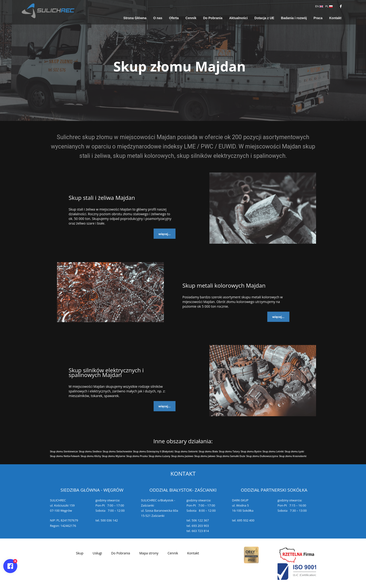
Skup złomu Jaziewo (182, 456)
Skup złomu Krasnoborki (293, 456)
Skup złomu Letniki (273, 451)
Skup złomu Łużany (160, 456)
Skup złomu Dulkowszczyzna (262, 456)
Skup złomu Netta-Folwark (65, 456)
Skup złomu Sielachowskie (117, 451)
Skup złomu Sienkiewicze (64, 451)
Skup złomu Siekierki (186, 451)
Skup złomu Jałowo (205, 456)
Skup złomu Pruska (137, 456)
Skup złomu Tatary (229, 451)
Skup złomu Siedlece (90, 451)
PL (329, 6)
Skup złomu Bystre (251, 451)
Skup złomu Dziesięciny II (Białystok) (153, 451)
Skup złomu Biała (208, 451)
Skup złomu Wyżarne (114, 456)
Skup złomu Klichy (91, 456)
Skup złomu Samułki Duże (231, 456)
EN (319, 6)
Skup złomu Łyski (294, 451)
